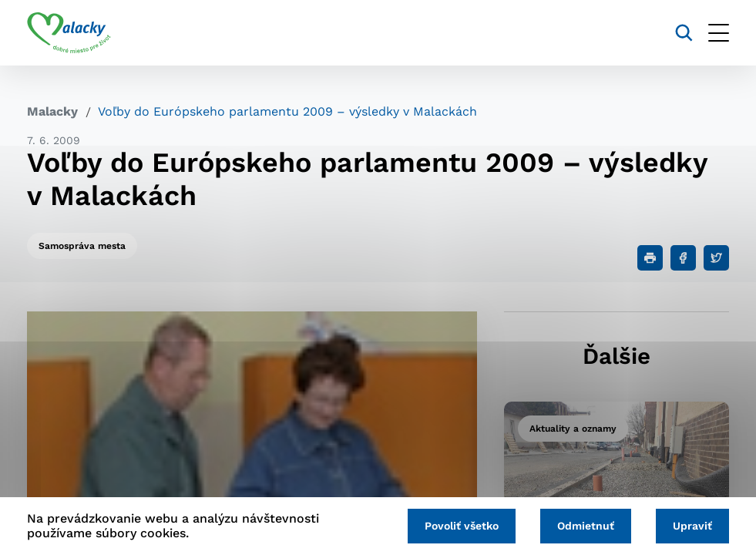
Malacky (52, 111)
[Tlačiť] (650, 258)
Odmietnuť (586, 526)
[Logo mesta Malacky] (69, 33)
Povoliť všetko (462, 526)
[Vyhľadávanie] (684, 33)
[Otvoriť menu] (719, 33)
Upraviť (692, 526)
